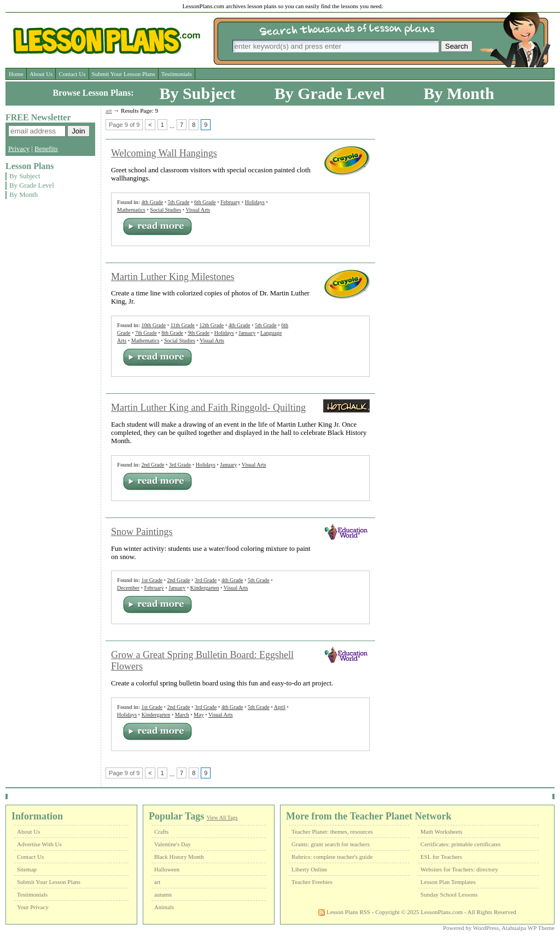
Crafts (161, 832)
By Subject (198, 93)
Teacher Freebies (312, 882)
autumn (163, 895)
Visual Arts (198, 210)
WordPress (486, 928)
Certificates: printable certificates (461, 844)
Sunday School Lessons (449, 894)
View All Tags (222, 818)
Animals (164, 907)
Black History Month (179, 857)
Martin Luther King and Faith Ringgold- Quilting (208, 408)
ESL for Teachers (441, 857)
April (280, 707)
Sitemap (27, 869)
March (182, 715)
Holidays (255, 202)
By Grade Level (330, 93)
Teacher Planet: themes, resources (332, 831)
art (109, 111)
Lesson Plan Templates (448, 882)
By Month (459, 93)
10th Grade (153, 325)
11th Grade (183, 325)
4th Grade (152, 202)
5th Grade (179, 202)
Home (16, 74)
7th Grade (146, 333)
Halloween (167, 870)
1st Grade (152, 580)
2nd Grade (153, 465)
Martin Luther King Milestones (173, 277)
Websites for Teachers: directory (459, 869)
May (199, 715)
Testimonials (177, 74)
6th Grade (205, 202)
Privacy (19, 149)
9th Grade (199, 333)
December (128, 588)
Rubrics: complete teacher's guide (332, 857)
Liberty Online (309, 869)
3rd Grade (180, 465)
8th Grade (172, 333)
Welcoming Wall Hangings (164, 153)
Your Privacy (33, 907)
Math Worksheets (442, 831)
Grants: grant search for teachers (331, 844)
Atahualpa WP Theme (528, 928)
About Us (41, 74)
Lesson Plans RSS (344, 912)
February (230, 202)
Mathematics (131, 210)
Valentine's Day (173, 844)
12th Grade (212, 325)
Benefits (46, 149)
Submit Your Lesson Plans (124, 74)
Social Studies (165, 210)
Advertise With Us (39, 844)
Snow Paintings (142, 532)
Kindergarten (205, 588)
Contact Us (72, 74)
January (247, 333)
